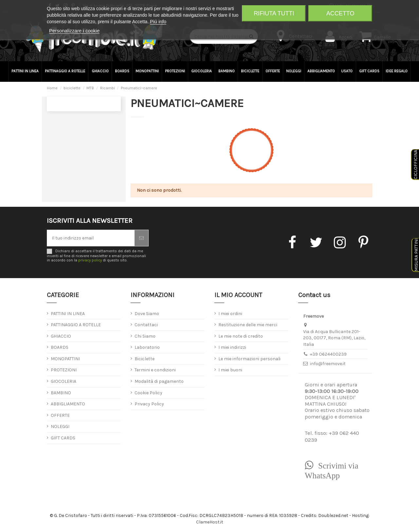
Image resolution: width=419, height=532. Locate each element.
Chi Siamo (145, 336)
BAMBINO (61, 393)
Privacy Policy (149, 404)
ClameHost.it (210, 522)
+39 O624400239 (328, 354)
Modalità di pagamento (159, 381)
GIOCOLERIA (64, 381)
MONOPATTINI (65, 359)
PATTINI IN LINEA (68, 314)
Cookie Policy (148, 393)
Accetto (340, 13)
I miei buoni (230, 370)
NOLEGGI (60, 426)
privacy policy (90, 260)
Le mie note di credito (241, 336)
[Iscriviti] (141, 238)
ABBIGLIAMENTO (68, 404)
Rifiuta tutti (274, 13)
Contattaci (146, 325)
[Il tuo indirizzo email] (91, 238)
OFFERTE (60, 415)
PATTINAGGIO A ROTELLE (76, 325)
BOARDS (60, 347)
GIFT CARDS (63, 438)
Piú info (158, 21)
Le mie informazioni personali (249, 359)
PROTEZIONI (64, 370)
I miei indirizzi (232, 347)
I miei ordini (230, 314)
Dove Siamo (147, 314)
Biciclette (145, 359)
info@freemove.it (328, 364)
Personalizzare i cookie (74, 31)
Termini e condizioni (155, 370)
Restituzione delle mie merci (248, 325)
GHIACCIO (61, 336)
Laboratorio (147, 347)
